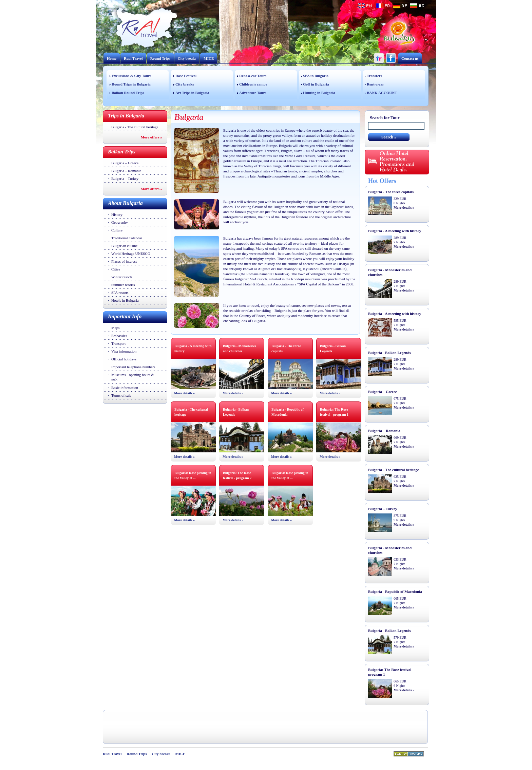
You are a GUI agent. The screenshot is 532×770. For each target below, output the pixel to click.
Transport (118, 343)
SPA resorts (120, 293)
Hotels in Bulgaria (125, 300)
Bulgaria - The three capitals (391, 192)
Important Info (125, 316)
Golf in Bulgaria (316, 84)
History (117, 214)
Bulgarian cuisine (124, 246)
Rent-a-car (375, 84)
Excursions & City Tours (131, 76)
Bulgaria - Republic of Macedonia (395, 591)
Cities (116, 269)
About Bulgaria (125, 203)
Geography (120, 222)
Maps (115, 328)
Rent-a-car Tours (253, 76)
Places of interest (124, 261)
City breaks (187, 58)
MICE (209, 58)
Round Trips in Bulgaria (131, 84)
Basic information (125, 388)
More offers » (151, 137)
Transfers (374, 76)
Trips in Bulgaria (126, 116)
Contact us (410, 58)
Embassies (119, 336)
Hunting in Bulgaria (319, 93)
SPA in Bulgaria (316, 76)
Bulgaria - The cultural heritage (135, 127)
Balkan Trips (122, 152)
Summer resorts (123, 285)
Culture (117, 230)
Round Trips (160, 58)
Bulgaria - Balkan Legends (389, 353)
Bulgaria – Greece (125, 163)
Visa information (124, 351)
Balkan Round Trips (128, 93)
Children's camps (253, 84)
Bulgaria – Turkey (125, 179)
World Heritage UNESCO (131, 253)
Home (112, 58)
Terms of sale (121, 395)
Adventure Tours (253, 93)
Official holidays (124, 359)
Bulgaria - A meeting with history (395, 231)
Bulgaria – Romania (126, 171)
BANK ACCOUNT (382, 93)
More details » (184, 393)
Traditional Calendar (127, 238)
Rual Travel (133, 58)
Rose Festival (186, 76)
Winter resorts (122, 277)
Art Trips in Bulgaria (192, 93)
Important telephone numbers (133, 367)
